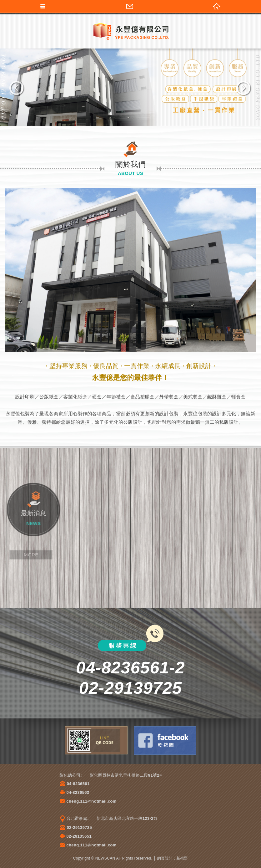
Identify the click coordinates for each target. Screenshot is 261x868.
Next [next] (244, 88)
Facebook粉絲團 (165, 740)
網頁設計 (165, 858)
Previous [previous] (17, 88)
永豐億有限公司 (131, 31)
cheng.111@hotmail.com (92, 801)
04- (70, 784)
